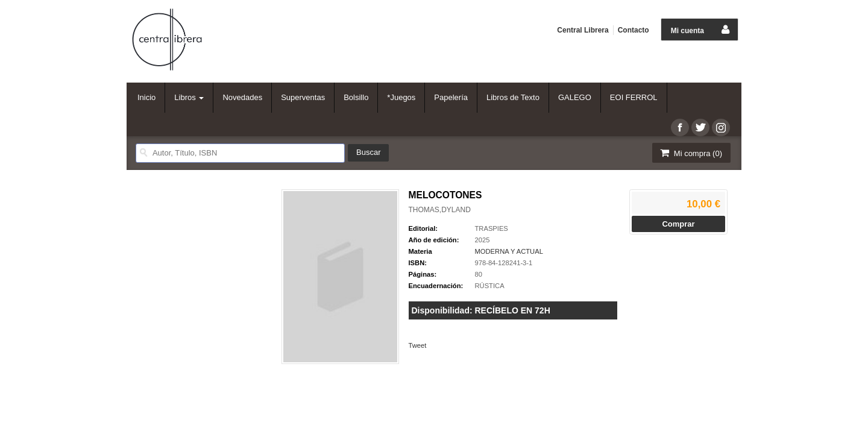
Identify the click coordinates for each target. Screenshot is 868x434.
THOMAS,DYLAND (440, 210)
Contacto (634, 30)
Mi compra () (690, 153)
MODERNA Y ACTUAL (509, 251)
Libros (189, 97)
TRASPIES (492, 228)
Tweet (418, 345)
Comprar (678, 224)
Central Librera (583, 30)
